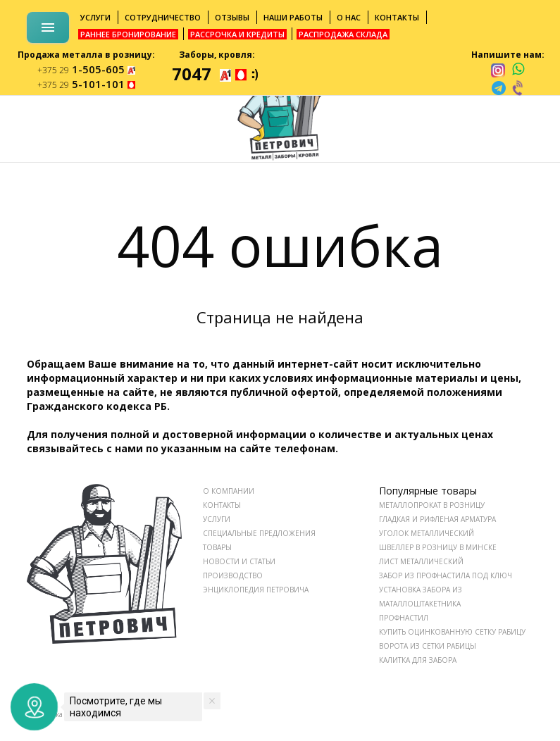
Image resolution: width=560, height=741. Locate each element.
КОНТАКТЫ (222, 505)
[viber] (518, 88)
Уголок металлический (427, 533)
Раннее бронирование (128, 34)
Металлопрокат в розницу (432, 505)
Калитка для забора (418, 660)
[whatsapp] (518, 70)
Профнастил (404, 618)
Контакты (397, 17)
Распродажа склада (343, 34)
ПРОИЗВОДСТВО (233, 575)
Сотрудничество (163, 17)
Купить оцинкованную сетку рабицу (452, 632)
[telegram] (499, 88)
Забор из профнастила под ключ (446, 575)
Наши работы (293, 17)
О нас (349, 17)
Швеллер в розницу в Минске (438, 547)
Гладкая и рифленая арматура (437, 519)
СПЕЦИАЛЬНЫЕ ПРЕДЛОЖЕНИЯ (259, 533)
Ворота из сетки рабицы (428, 646)
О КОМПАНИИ (229, 491)
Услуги (95, 17)
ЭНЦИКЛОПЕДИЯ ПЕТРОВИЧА (256, 590)
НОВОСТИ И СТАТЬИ (239, 561)
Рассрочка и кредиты (237, 34)
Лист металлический (421, 561)
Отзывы (232, 17)
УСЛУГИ (217, 519)
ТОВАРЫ (217, 547)
